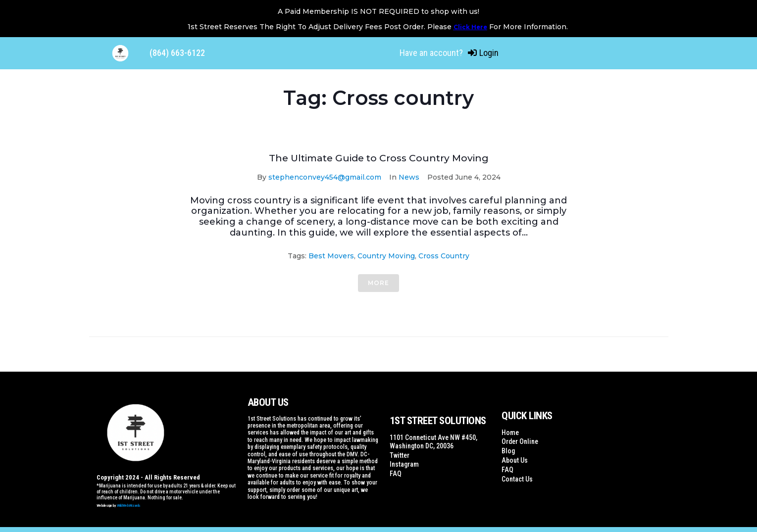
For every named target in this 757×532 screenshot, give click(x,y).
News (409, 177)
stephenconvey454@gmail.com (325, 177)
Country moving (386, 256)
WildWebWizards (129, 506)
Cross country (444, 256)
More (378, 283)
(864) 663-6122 (177, 53)
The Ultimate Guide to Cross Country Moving (379, 158)
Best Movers (331, 256)
